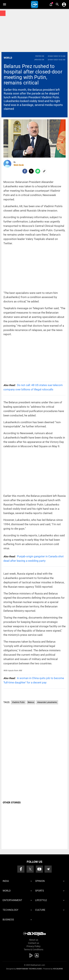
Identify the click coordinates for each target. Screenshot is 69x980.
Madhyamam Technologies (29, 969)
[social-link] (44, 171)
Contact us (34, 943)
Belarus (31, 702)
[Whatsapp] (38, 171)
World (8, 58)
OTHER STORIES (12, 803)
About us (34, 940)
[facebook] (25, 171)
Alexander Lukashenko (47, 702)
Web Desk (19, 165)
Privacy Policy (34, 946)
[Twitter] (31, 171)
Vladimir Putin (18, 702)
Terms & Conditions (34, 949)
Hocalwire (58, 969)
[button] (4, 4)
